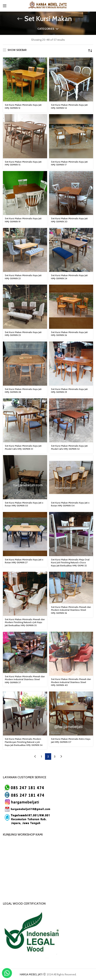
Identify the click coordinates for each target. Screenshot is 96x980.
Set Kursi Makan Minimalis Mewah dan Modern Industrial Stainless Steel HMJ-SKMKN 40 (71, 682)
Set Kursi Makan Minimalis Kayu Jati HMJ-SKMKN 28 (23, 391)
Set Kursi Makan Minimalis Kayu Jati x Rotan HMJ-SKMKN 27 (24, 561)
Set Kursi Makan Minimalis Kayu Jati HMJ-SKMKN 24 (69, 277)
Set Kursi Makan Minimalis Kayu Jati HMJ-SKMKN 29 (69, 391)
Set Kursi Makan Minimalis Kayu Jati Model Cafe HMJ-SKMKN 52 (69, 447)
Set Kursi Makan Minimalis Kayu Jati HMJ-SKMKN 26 (69, 334)
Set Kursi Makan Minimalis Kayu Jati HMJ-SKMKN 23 (23, 277)
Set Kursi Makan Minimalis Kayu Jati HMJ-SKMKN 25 (23, 334)
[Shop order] (90, 51)
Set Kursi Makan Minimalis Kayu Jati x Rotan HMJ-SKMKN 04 (70, 504)
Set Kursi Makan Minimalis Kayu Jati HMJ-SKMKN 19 (23, 220)
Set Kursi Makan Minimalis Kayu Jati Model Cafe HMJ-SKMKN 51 (23, 447)
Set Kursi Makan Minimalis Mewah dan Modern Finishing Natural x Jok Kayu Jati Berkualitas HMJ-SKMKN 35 (25, 622)
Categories (46, 29)
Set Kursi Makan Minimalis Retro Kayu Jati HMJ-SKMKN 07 (71, 740)
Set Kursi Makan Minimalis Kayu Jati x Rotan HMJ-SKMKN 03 (24, 504)
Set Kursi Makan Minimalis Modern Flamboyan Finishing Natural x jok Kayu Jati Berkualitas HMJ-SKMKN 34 (24, 742)
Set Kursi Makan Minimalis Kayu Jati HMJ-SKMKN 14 (69, 106)
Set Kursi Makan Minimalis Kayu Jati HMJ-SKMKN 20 (69, 220)
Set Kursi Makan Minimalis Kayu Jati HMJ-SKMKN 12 (23, 106)
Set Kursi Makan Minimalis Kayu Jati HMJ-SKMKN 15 (23, 163)
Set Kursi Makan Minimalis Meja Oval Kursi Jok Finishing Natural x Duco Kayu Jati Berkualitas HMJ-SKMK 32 (70, 563)
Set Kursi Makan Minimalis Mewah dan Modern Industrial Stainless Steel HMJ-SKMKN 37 (25, 679)
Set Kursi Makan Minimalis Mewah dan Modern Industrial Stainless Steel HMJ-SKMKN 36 (71, 610)
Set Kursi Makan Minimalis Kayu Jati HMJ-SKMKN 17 (69, 163)
